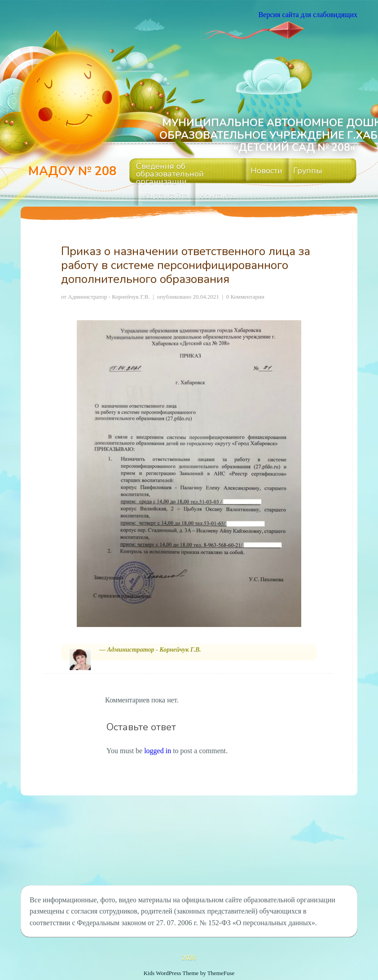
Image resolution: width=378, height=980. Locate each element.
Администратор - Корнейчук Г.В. (109, 297)
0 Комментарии (245, 297)
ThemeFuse (221, 973)
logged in (158, 751)
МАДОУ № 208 (72, 171)
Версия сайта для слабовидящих (308, 15)
